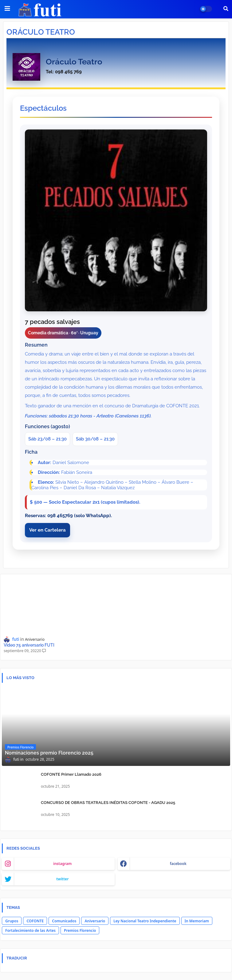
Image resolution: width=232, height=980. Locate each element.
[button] (226, 9)
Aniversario (95, 921)
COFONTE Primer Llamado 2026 (71, 774)
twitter (62, 879)
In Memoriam (197, 921)
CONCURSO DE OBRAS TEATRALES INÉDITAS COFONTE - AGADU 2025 (108, 803)
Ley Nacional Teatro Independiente (145, 921)
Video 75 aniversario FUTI (29, 645)
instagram (62, 864)
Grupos (12, 921)
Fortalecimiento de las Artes (30, 930)
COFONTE (35, 921)
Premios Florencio (80, 930)
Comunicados (64, 921)
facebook (178, 864)
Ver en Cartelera (47, 530)
